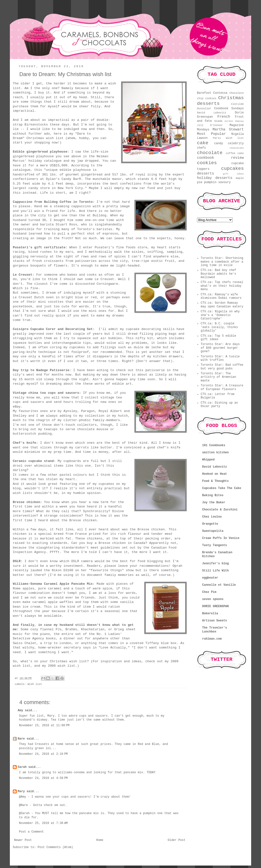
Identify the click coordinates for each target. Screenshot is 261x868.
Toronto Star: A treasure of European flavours (222, 387)
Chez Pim (209, 592)
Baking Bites (213, 495)
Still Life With (215, 571)
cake (203, 143)
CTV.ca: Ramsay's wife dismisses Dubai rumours (221, 296)
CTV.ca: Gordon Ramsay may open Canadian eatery (222, 305)
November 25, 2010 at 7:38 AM (43, 823)
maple (240, 178)
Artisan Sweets (215, 621)
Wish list (35, 684)
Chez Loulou (212, 517)
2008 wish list (61, 666)
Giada (218, 121)
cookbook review (220, 158)
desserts (205, 174)
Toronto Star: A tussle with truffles (220, 358)
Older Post (177, 840)
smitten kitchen (215, 453)
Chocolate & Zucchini (220, 510)
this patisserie (150, 370)
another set (161, 352)
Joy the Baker (214, 503)
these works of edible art (107, 384)
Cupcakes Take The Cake (222, 488)
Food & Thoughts (215, 481)
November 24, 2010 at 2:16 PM (43, 754)
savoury (224, 182)
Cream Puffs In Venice (221, 538)
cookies (207, 163)
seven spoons (213, 599)
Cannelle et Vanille (219, 585)
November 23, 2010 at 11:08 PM (44, 726)
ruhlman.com (212, 639)
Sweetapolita (213, 531)
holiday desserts (215, 178)
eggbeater (210, 578)
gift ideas (233, 174)
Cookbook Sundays (229, 109)
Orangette (210, 524)
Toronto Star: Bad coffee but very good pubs (222, 367)
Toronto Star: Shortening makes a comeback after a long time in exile (222, 262)
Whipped (208, 460)
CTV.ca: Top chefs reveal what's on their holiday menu (222, 286)
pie (200, 182)
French (224, 117)
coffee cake (235, 153)
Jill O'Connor (210, 125)
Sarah (22, 767)
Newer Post (23, 840)
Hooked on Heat (215, 474)
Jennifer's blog (215, 564)
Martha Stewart (228, 129)
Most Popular (211, 134)
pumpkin (210, 182)
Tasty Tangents (215, 545)
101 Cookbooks (214, 445)
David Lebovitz (212, 113)
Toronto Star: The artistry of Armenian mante (218, 377)
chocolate (210, 153)
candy (219, 143)
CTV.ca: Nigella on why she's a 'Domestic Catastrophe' (220, 315)
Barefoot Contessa (212, 93)
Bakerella (210, 614)
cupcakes (232, 169)
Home (100, 840)
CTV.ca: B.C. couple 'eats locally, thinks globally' (219, 327)
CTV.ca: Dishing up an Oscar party (219, 405)
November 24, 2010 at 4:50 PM (43, 778)
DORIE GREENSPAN (215, 606)
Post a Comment (31, 832)
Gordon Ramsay (234, 121)
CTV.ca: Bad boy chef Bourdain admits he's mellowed (218, 274)
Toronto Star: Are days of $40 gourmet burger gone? (220, 348)
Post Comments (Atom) (55, 847)
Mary (21, 791)
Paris (217, 138)
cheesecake (237, 148)
